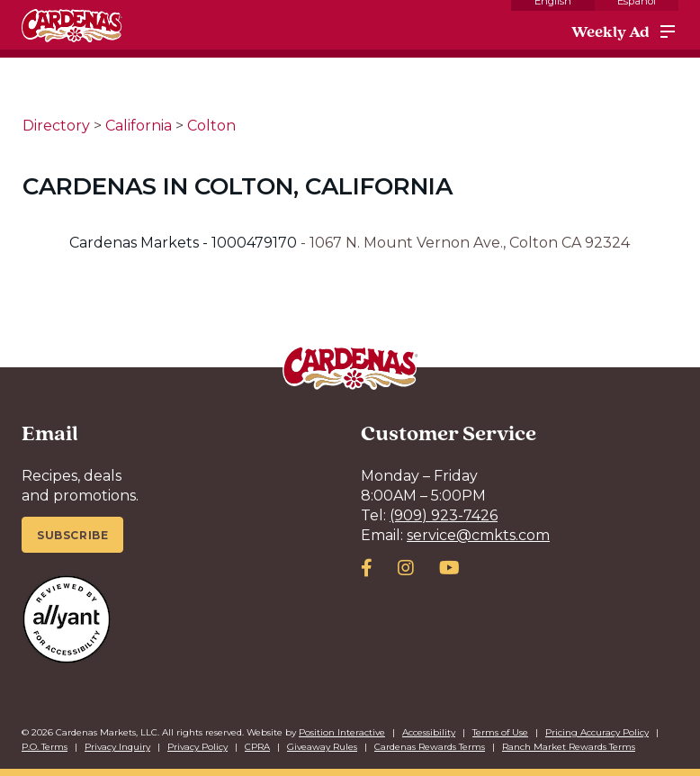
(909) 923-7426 (444, 515)
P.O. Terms (45, 747)
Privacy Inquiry (117, 747)
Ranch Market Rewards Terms (569, 747)
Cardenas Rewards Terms (430, 747)
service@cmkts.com (478, 535)
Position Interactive (342, 732)
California (139, 126)
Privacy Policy (197, 747)
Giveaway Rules (322, 747)
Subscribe (72, 535)
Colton (211, 126)
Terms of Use (500, 732)
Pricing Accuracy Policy (597, 732)
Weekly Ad (610, 32)
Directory (56, 126)
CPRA (257, 747)
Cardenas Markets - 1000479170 (185, 243)
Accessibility (429, 732)
